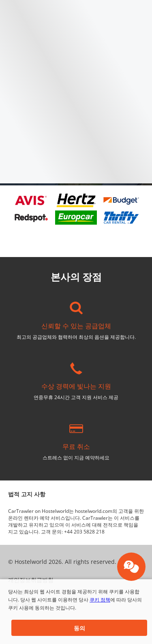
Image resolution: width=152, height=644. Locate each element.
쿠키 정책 (100, 600)
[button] (79, 628)
